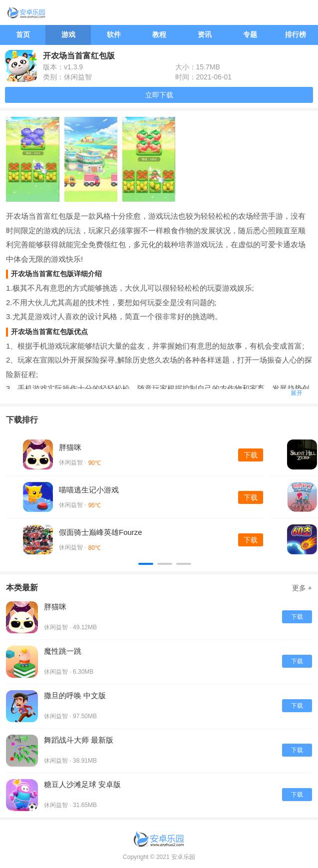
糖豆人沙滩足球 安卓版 (82, 784)
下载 (251, 455)
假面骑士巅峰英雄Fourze (101, 532)
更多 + (302, 588)
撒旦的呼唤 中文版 (75, 695)
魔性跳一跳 (63, 651)
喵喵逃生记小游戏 (89, 490)
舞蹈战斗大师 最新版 (79, 740)
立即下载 (159, 95)
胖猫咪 (70, 447)
